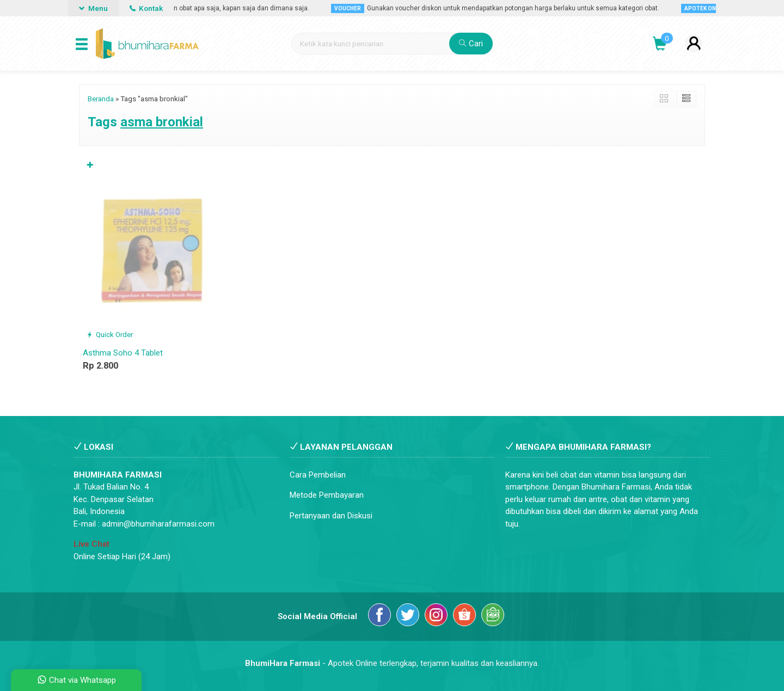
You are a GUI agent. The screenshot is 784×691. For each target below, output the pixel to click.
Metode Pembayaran (327, 495)
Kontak (146, 8)
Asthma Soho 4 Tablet (123, 353)
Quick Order (110, 334)
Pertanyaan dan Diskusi (331, 516)
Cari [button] (471, 44)
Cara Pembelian (318, 475)
